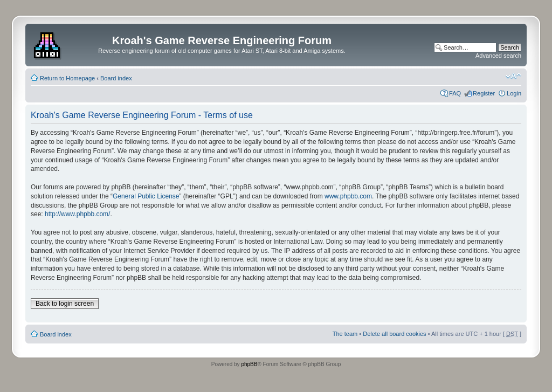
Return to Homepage (67, 78)
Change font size (513, 76)
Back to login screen (65, 304)
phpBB (249, 364)
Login (514, 93)
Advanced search (498, 56)
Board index (116, 78)
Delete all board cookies (394, 334)
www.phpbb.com (348, 196)
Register (484, 93)
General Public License (146, 196)
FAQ (455, 93)
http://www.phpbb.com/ (77, 214)
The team (345, 334)
